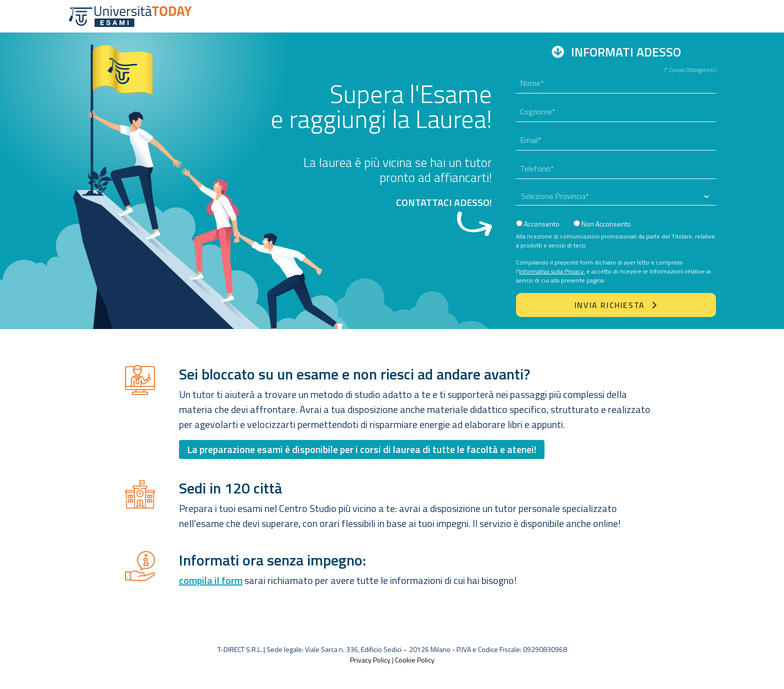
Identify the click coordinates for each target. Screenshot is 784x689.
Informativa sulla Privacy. (552, 271)
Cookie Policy (415, 660)
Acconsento (538, 224)
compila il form (211, 580)
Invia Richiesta (616, 305)
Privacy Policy (370, 660)
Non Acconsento (602, 224)
